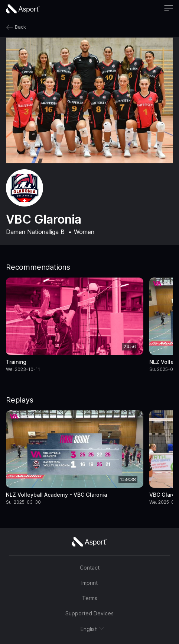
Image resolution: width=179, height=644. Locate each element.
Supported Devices (89, 613)
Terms (90, 598)
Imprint (89, 583)
